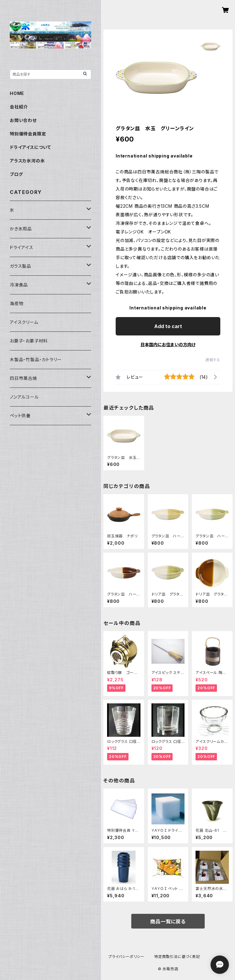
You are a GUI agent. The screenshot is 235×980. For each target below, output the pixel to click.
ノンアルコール (24, 397)
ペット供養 (20, 416)
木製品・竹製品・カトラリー (36, 359)
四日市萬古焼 (23, 378)
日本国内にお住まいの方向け (168, 344)
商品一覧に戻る (168, 921)
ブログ (16, 174)
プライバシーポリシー (126, 957)
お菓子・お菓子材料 (29, 341)
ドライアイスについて (30, 147)
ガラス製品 (21, 266)
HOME (17, 93)
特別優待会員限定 (28, 134)
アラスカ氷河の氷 (27, 161)
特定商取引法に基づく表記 (177, 957)
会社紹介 (19, 107)
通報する (213, 360)
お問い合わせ (23, 120)
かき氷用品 (21, 229)
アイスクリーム (24, 322)
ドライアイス (22, 247)
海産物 (17, 303)
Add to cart (168, 326)
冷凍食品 (19, 285)
